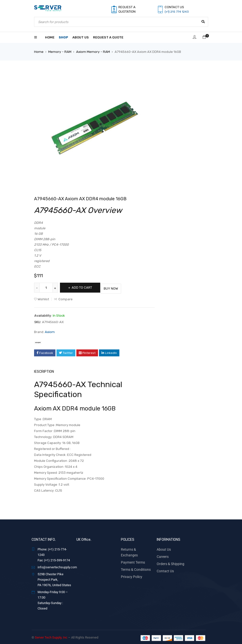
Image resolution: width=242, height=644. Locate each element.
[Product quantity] (47, 287)
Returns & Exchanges (136, 547)
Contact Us (164, 568)
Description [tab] (44, 370)
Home (39, 51)
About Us (163, 547)
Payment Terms (132, 554)
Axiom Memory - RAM (90, 51)
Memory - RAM (59, 51)
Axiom (49, 330)
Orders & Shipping (169, 561)
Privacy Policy (131, 568)
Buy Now (119, 287)
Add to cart (84, 287)
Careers (162, 554)
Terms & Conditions (135, 561)
